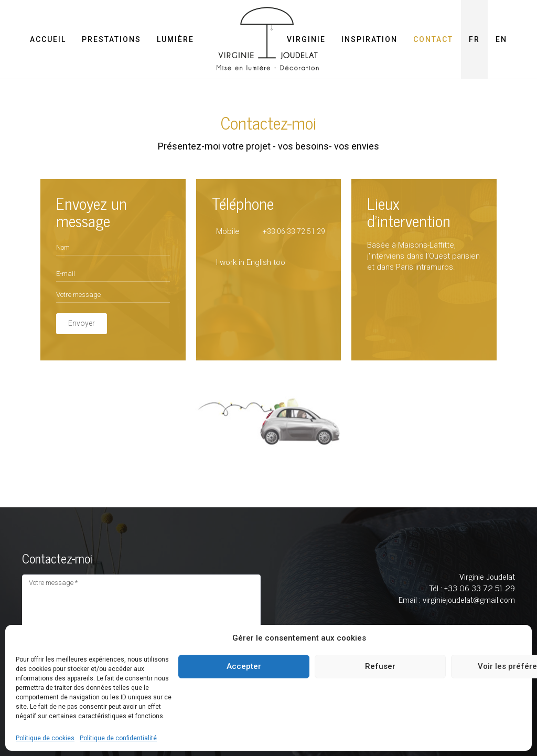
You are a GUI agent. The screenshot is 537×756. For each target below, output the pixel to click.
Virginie (306, 39)
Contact (433, 39)
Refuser (380, 666)
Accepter (244, 666)
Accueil (48, 39)
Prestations (111, 39)
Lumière (175, 39)
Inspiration (369, 39)
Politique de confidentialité (118, 738)
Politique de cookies (45, 738)
